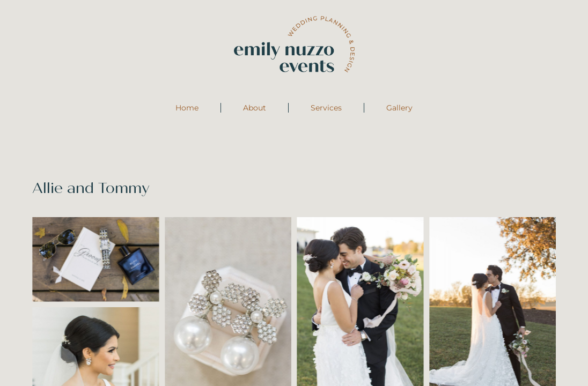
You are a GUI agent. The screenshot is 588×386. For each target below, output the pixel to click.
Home (187, 108)
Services (326, 108)
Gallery (399, 108)
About (255, 108)
